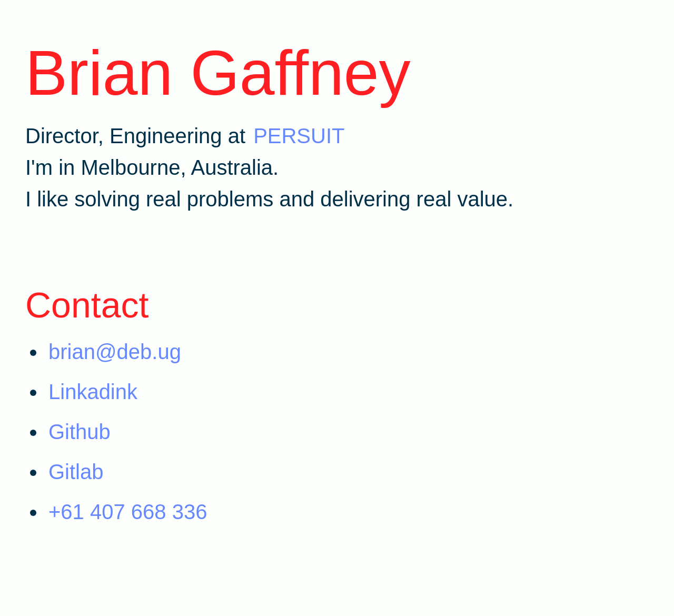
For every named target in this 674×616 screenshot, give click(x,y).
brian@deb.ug (115, 352)
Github (80, 432)
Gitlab (76, 472)
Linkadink (93, 392)
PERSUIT (299, 136)
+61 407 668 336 (128, 512)
